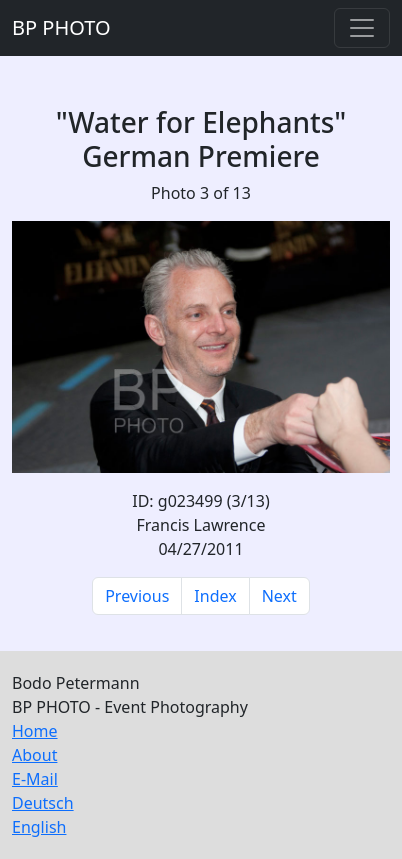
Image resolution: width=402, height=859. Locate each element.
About (34, 755)
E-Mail (35, 779)
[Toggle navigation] (362, 28)
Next (279, 596)
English (39, 827)
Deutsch (43, 803)
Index (215, 596)
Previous (137, 596)
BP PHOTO (61, 27)
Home (35, 731)
